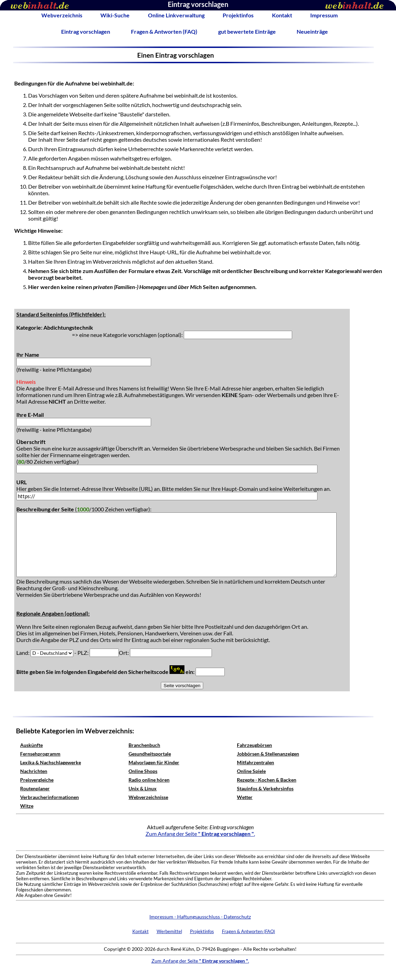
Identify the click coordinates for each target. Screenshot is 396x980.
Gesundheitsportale (150, 754)
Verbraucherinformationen (50, 797)
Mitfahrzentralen (255, 762)
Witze (27, 806)
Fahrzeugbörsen (254, 745)
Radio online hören (149, 780)
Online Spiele (251, 771)
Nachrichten (34, 771)
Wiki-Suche (115, 15)
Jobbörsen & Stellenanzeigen (268, 754)
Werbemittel (169, 931)
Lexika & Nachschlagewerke (51, 762)
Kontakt (282, 15)
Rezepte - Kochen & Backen (267, 780)
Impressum (324, 15)
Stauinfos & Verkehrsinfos (265, 788)
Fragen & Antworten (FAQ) (164, 31)
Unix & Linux (143, 788)
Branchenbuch (144, 745)
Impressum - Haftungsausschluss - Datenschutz (200, 917)
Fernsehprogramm (40, 754)
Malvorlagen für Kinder (154, 762)
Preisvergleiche (37, 780)
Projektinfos (238, 15)
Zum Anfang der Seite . (200, 834)
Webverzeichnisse (148, 797)
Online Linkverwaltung (176, 15)
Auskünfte (31, 745)
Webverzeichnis (62, 15)
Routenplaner (35, 788)
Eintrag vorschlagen (86, 31)
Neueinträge (312, 31)
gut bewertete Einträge (247, 31)
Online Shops (143, 771)
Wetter (245, 797)
